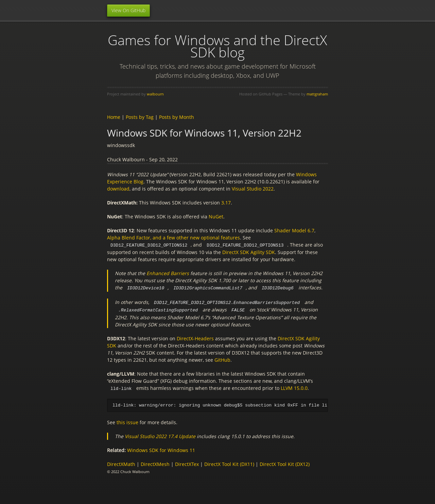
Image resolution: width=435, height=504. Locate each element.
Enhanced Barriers (168, 273)
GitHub (222, 358)
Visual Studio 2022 (253, 189)
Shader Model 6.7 (294, 230)
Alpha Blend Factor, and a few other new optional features (173, 238)
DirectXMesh (155, 463)
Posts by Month (177, 117)
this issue (127, 421)
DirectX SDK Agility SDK (249, 252)
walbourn (155, 94)
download (118, 189)
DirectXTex (187, 463)
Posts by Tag (140, 117)
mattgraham (317, 94)
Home (114, 117)
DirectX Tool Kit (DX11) (229, 463)
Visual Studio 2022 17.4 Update (160, 435)
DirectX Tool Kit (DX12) (285, 463)
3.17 (226, 203)
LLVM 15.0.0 (294, 387)
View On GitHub (128, 10)
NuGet (216, 217)
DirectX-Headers (195, 337)
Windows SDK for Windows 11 (161, 449)
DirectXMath (121, 463)
